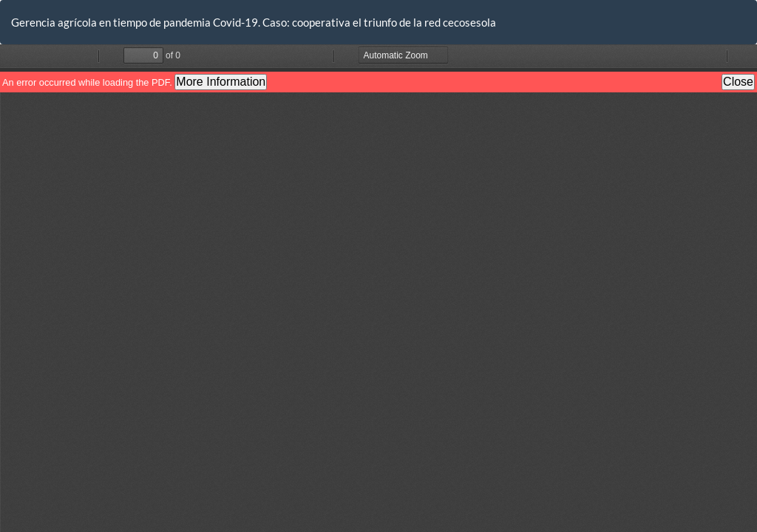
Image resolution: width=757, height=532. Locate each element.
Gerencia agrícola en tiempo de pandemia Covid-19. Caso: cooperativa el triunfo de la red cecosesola (254, 22)
